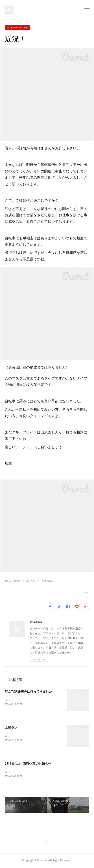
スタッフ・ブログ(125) (42, 581)
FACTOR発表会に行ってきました (28, 692)
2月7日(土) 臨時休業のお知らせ (28, 764)
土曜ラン (11, 728)
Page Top (47, 843)
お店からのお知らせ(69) (17, 581)
